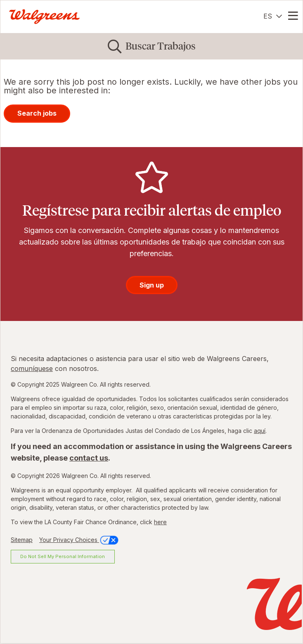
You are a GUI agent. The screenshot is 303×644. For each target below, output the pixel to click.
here (160, 522)
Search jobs (37, 113)
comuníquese (32, 368)
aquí (260, 431)
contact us (89, 458)
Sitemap (22, 540)
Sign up (152, 285)
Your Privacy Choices (79, 540)
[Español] (273, 16)
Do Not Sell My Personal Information (63, 556)
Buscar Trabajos (161, 46)
